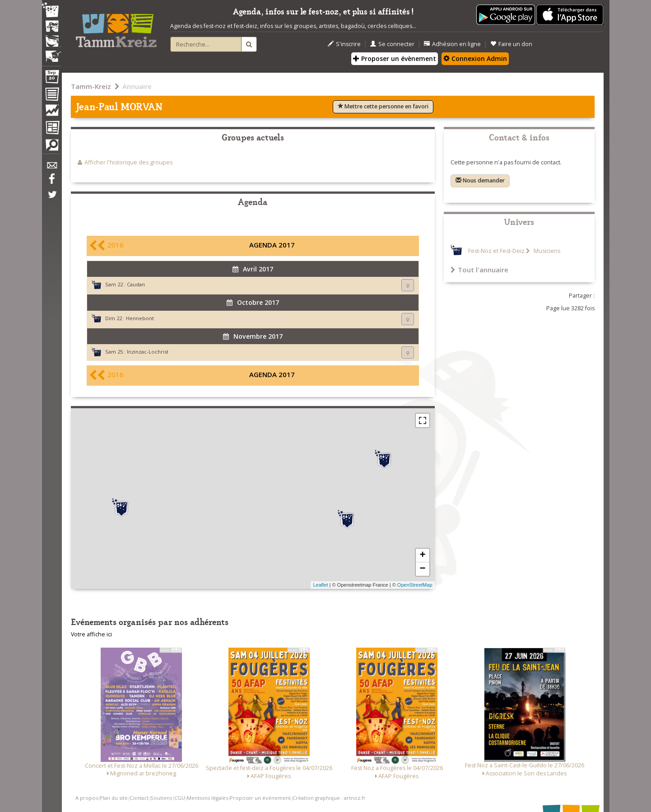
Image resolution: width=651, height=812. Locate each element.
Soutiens (161, 798)
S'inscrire (344, 44)
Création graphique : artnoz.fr (329, 798)
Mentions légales (207, 798)
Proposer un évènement (395, 58)
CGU (180, 798)
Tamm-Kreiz (91, 86)
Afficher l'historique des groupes (128, 162)
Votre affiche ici (91, 634)
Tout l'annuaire (479, 270)
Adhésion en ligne (452, 44)
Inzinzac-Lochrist (148, 352)
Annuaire (137, 86)
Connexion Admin (475, 58)
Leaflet (320, 585)
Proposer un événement (260, 798)
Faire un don (511, 44)
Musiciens (546, 251)
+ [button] (422, 555)
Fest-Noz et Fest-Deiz (496, 251)
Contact (139, 798)
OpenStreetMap (415, 585)
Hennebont (140, 318)
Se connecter (392, 44)
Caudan (136, 284)
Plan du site (114, 798)
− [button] (422, 569)
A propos (87, 798)
